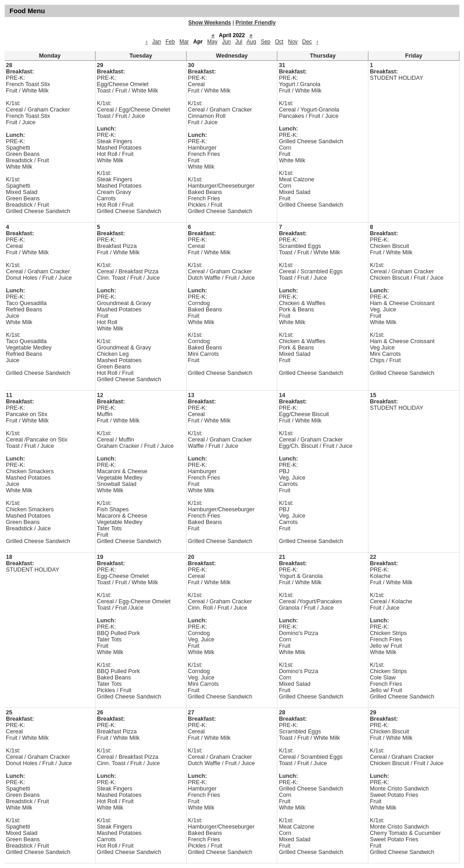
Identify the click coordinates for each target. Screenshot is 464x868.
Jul (239, 42)
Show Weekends (210, 23)
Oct (279, 42)
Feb (170, 42)
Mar (184, 42)
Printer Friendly (256, 23)
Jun (226, 42)
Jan (157, 42)
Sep (265, 42)
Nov (292, 42)
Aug (251, 42)
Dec (307, 42)
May (212, 42)
